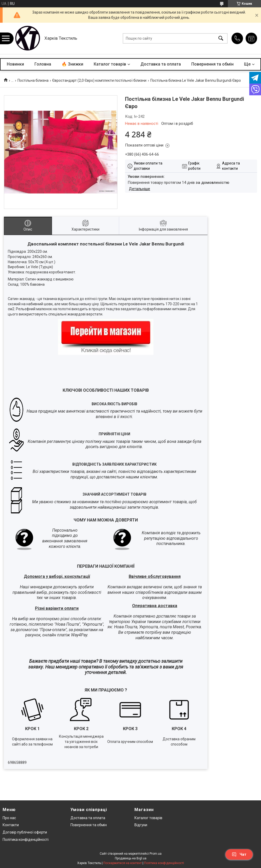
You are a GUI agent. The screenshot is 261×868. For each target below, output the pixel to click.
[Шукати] (221, 39)
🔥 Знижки (72, 64)
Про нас (9, 818)
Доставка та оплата (161, 64)
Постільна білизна (33, 80)
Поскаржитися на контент (123, 863)
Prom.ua (156, 854)
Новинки (15, 64)
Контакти (11, 825)
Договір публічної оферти (25, 832)
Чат (239, 854)
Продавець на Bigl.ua (131, 858)
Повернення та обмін (212, 64)
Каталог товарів (110, 64)
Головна (43, 64)
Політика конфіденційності (26, 840)
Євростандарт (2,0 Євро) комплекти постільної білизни (99, 80)
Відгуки (141, 825)
